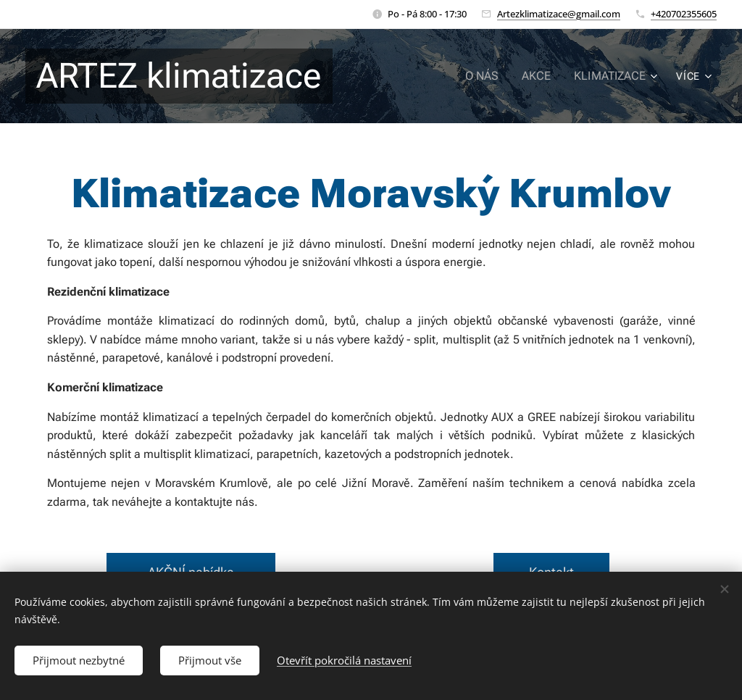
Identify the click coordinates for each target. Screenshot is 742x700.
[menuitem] (492, 76)
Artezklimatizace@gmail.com (559, 14)
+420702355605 (684, 14)
